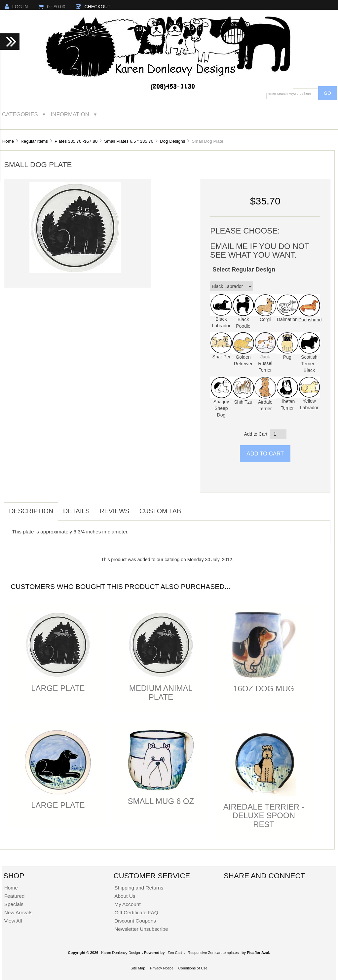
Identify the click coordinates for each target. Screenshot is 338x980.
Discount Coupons (135, 921)
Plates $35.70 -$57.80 (76, 141)
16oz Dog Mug (264, 689)
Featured (15, 896)
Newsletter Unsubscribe (141, 929)
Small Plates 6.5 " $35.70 (129, 141)
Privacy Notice (162, 968)
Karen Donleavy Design (121, 953)
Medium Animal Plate (161, 692)
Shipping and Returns (139, 888)
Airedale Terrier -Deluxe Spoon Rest (264, 816)
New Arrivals (19, 912)
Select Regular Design (244, 270)
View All (13, 921)
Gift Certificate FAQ (136, 912)
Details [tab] (76, 511)
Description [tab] (31, 511)
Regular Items (34, 141)
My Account (128, 904)
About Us (125, 896)
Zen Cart (175, 953)
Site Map (138, 968)
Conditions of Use (193, 968)
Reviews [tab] (114, 511)
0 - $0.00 (52, 7)
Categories (20, 114)
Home (8, 141)
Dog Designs (172, 141)
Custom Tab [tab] (160, 511)
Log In (16, 7)
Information (70, 114)
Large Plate (58, 688)
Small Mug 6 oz (161, 801)
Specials (14, 904)
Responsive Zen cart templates (213, 953)
